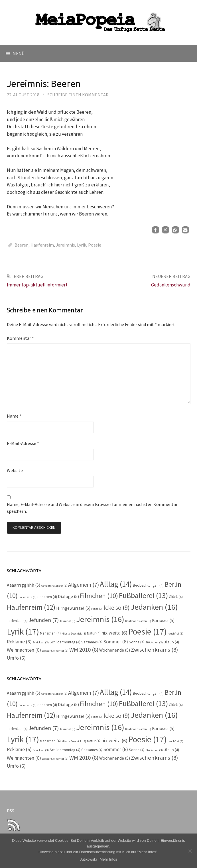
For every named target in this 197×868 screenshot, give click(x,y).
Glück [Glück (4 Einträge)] (176, 597)
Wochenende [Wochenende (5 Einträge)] (115, 650)
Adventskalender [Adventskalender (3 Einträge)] (54, 586)
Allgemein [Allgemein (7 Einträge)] (84, 585)
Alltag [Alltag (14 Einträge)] (116, 584)
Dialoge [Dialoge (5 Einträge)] (68, 596)
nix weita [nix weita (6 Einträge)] (114, 633)
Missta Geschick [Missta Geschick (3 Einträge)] (74, 634)
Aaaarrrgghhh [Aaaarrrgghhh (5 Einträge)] (24, 585)
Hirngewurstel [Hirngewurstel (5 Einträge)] (73, 608)
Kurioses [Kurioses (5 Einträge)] (163, 620)
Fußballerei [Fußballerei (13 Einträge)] (143, 595)
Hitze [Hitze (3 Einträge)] (97, 609)
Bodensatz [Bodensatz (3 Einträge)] (28, 597)
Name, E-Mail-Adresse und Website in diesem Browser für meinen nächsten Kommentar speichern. (92, 508)
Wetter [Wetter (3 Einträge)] (48, 651)
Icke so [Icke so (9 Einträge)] (117, 607)
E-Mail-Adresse (23, 443)
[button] (156, 230)
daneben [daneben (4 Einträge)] (47, 597)
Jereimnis (65, 245)
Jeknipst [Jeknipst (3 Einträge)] (67, 621)
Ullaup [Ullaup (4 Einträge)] (171, 642)
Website (15, 470)
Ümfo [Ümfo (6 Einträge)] (16, 658)
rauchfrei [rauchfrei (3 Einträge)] (175, 634)
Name (14, 416)
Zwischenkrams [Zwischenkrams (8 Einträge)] (154, 650)
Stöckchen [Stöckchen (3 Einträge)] (154, 642)
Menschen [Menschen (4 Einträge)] (50, 633)
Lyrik (82, 245)
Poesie (95, 245)
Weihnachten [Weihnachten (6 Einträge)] (24, 650)
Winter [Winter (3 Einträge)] (62, 651)
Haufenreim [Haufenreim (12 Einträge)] (31, 607)
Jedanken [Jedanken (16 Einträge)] (154, 607)
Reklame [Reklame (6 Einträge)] (19, 642)
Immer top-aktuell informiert (37, 285)
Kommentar (20, 338)
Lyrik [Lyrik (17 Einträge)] (23, 632)
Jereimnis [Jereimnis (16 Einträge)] (100, 619)
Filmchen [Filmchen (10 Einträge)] (99, 596)
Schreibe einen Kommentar (78, 95)
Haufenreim (42, 245)
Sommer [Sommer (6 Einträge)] (116, 642)
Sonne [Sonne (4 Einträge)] (137, 642)
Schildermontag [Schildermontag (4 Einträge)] (65, 642)
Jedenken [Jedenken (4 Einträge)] (17, 621)
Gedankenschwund (171, 285)
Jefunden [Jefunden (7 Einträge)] (44, 620)
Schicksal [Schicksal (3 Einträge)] (41, 642)
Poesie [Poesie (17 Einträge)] (148, 632)
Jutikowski (88, 859)
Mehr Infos (108, 859)
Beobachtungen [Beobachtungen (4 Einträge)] (148, 585)
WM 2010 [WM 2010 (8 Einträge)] (84, 650)
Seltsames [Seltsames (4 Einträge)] (92, 642)
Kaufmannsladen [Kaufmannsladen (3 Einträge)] (138, 621)
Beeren (22, 245)
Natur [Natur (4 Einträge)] (94, 633)
